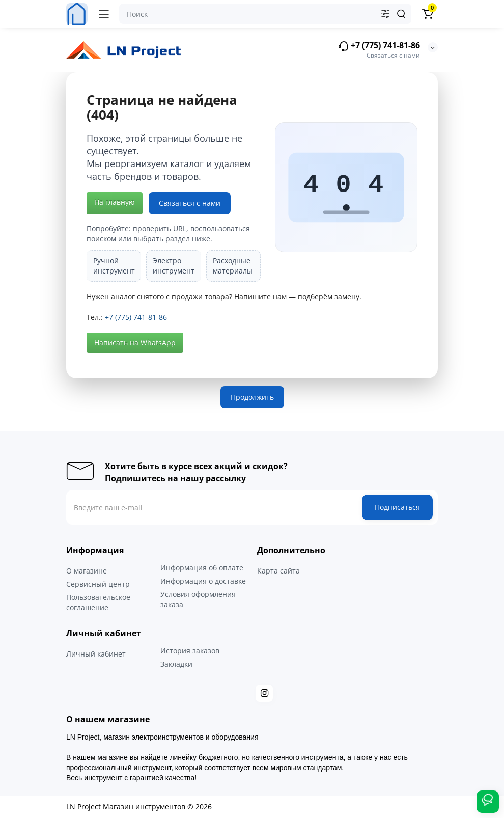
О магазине (87, 571)
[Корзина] (427, 14)
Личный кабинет (96, 654)
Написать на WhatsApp (135, 343)
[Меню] (104, 14)
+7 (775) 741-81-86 (379, 46)
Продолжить (252, 397)
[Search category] (385, 14)
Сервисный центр (98, 584)
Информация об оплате (202, 568)
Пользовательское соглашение (98, 602)
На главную (115, 202)
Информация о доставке (203, 581)
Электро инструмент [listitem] (174, 266)
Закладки (176, 664)
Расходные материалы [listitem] (233, 266)
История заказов (190, 651)
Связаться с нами (190, 203)
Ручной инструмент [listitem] (114, 266)
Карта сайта (278, 571)
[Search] (401, 14)
